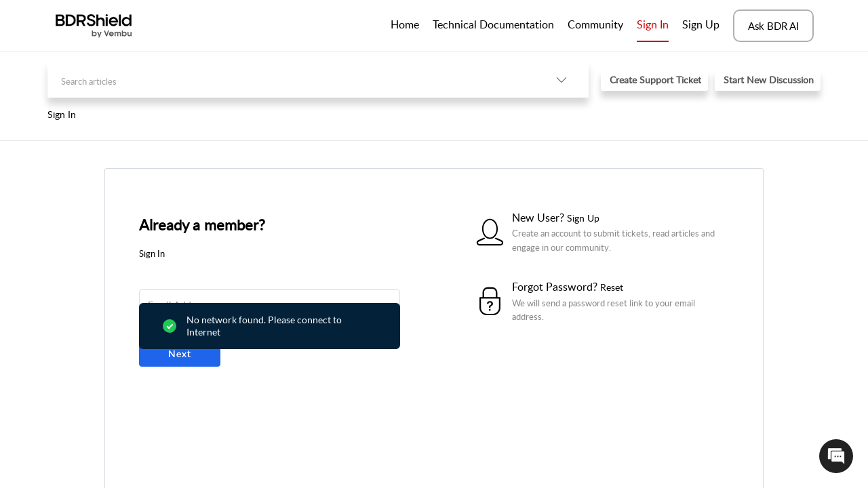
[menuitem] (653, 26)
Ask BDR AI (773, 26)
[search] (291, 80)
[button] (561, 80)
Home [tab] (405, 24)
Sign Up (701, 24)
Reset (612, 287)
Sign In (653, 24)
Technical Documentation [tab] (493, 24)
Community (595, 24)
